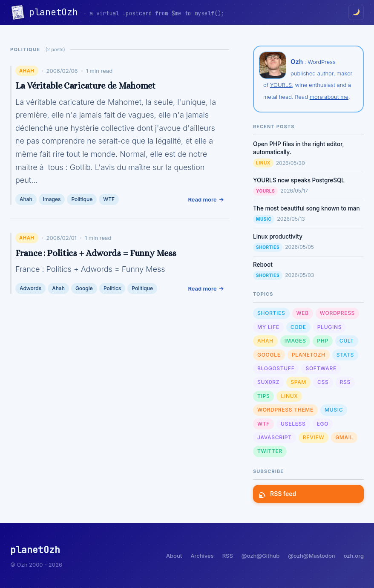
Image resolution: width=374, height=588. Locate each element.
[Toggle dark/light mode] (356, 12)
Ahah (27, 71)
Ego (323, 424)
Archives (202, 556)
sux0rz (268, 382)
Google (84, 288)
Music (264, 219)
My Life (268, 327)
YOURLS (281, 85)
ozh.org (354, 556)
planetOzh (56, 12)
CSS (323, 382)
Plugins (329, 327)
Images (52, 199)
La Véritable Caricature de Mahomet (85, 86)
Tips (263, 396)
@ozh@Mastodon (311, 556)
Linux (263, 163)
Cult (347, 341)
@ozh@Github (260, 556)
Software (321, 368)
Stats (345, 355)
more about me (329, 97)
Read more (202, 199)
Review (314, 437)
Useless (293, 424)
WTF (109, 199)
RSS (345, 382)
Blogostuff (276, 368)
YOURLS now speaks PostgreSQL (299, 180)
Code (298, 327)
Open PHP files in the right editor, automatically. (299, 148)
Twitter (270, 451)
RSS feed (278, 494)
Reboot (263, 265)
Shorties (268, 247)
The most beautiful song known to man (306, 208)
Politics (112, 288)
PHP (323, 341)
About (174, 556)
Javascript (275, 437)
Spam (298, 382)
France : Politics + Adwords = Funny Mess (96, 253)
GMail (344, 437)
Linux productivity (278, 236)
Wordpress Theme (285, 410)
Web (303, 313)
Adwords (30, 288)
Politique (82, 199)
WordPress (337, 313)
